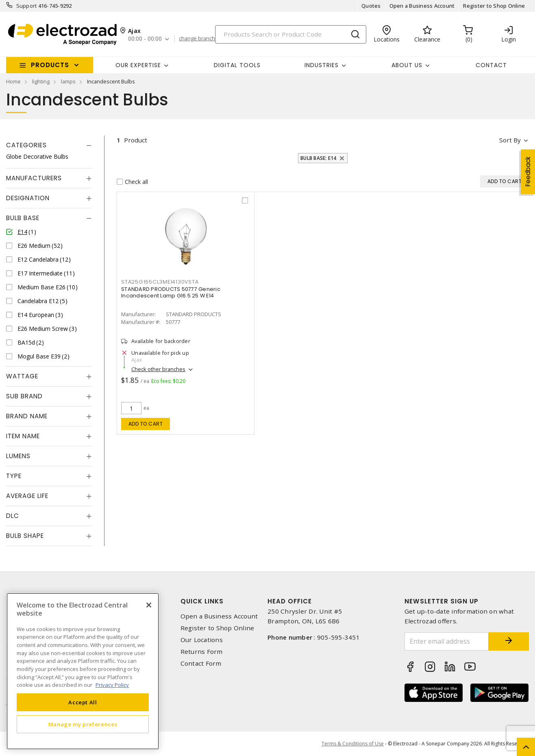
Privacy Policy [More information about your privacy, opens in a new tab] (112, 685)
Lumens (18, 456)
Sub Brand (24, 396)
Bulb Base (23, 218)
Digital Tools (237, 65)
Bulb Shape (25, 536)
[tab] (49, 145)
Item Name (23, 436)
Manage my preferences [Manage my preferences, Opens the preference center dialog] (83, 724)
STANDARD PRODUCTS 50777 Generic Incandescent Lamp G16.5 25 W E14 (171, 292)
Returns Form (202, 652)
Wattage (22, 376)
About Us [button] (407, 65)
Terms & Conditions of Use (353, 744)
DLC (13, 516)
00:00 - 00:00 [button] (145, 39)
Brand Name (27, 416)
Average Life (27, 496)
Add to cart (146, 424)
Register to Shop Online (494, 6)
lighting (41, 81)
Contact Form (201, 663)
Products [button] (50, 65)
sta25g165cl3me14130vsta (160, 282)
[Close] (149, 605)
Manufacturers (34, 178)
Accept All (83, 702)
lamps (68, 81)
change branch (197, 39)
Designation (28, 198)
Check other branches (158, 369)
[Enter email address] (447, 641)
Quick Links (202, 601)
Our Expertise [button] (138, 65)
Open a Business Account (422, 6)
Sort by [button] (510, 140)
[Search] (291, 34)
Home (13, 81)
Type (14, 476)
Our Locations (202, 640)
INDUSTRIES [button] (322, 65)
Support (27, 6)
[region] (83, 671)
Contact (491, 65)
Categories (26, 145)
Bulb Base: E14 (319, 158)
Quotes (371, 6)
